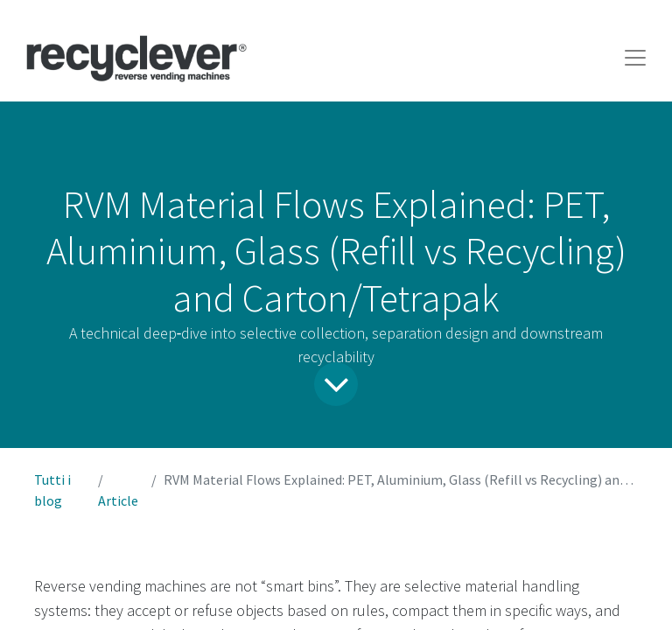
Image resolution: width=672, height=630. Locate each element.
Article (118, 500)
